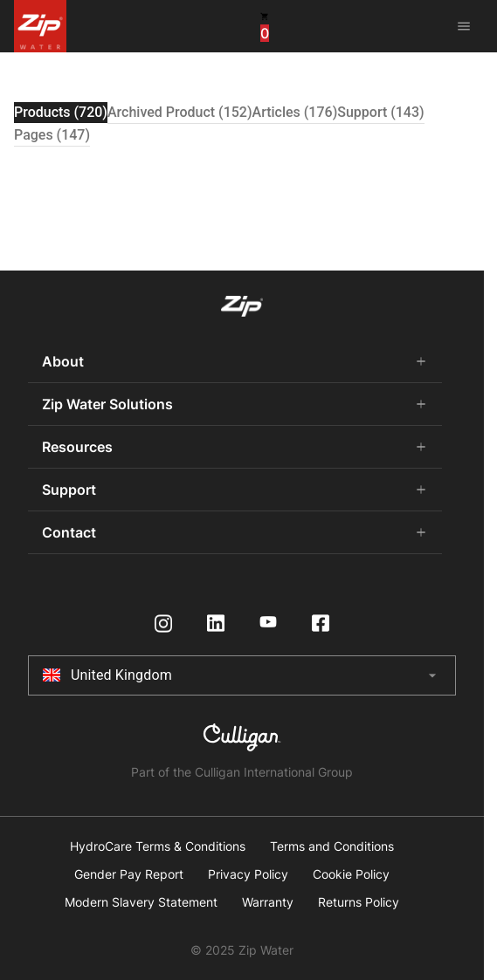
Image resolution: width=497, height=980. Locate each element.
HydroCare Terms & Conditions (158, 846)
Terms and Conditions (332, 846)
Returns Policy (359, 902)
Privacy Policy (248, 874)
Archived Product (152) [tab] (180, 112)
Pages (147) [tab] (52, 135)
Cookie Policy (351, 874)
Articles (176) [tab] (295, 112)
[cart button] (265, 25)
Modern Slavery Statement (141, 902)
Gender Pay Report (129, 874)
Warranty (268, 902)
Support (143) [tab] (380, 112)
